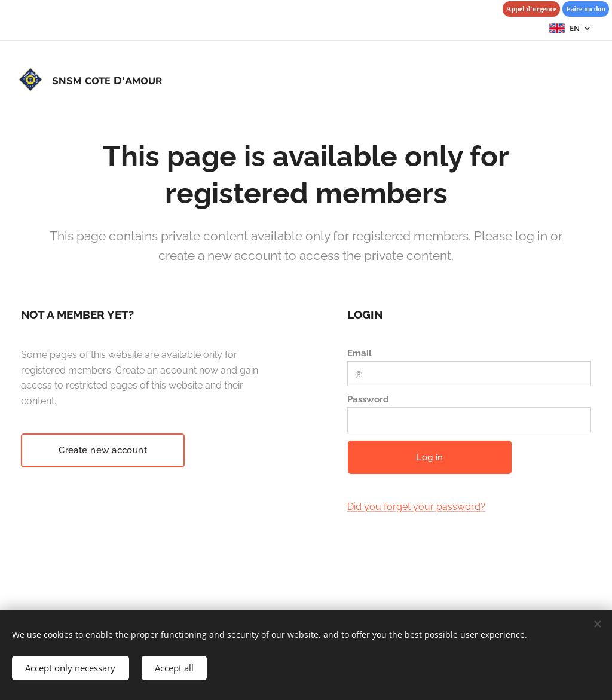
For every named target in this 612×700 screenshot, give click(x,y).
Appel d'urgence (531, 9)
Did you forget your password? (416, 507)
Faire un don (586, 9)
